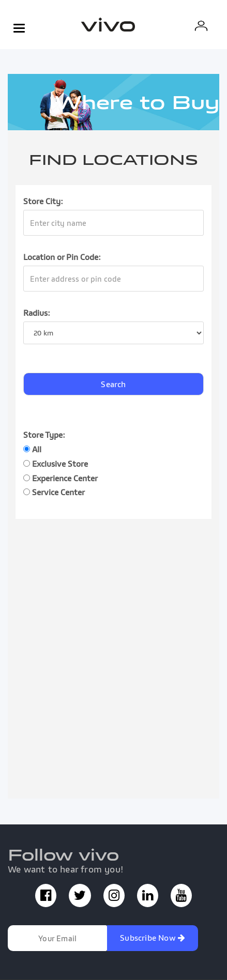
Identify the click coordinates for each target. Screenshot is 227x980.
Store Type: (44, 435)
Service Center (54, 492)
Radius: (37, 313)
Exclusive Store (56, 464)
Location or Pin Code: (62, 257)
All (32, 449)
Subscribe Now (153, 938)
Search (113, 384)
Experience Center (60, 478)
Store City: (43, 201)
